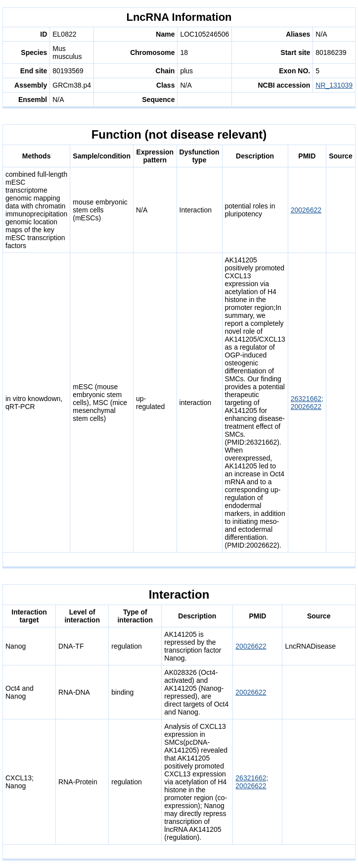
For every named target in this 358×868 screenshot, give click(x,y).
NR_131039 (334, 85)
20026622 (306, 210)
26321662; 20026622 (307, 403)
